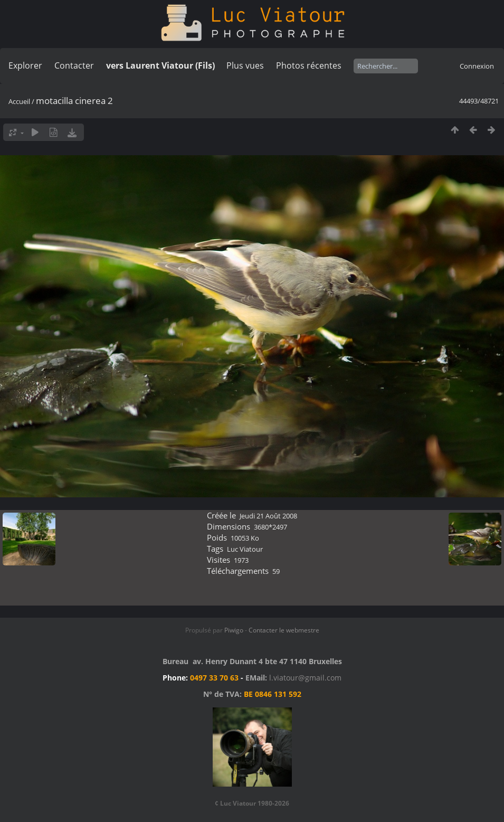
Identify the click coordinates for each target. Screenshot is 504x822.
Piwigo (234, 630)
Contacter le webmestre (284, 630)
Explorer (25, 65)
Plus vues (245, 65)
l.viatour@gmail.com (305, 678)
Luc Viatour (245, 549)
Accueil (19, 101)
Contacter (74, 65)
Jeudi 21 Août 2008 (268, 516)
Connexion (477, 66)
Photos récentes (309, 65)
